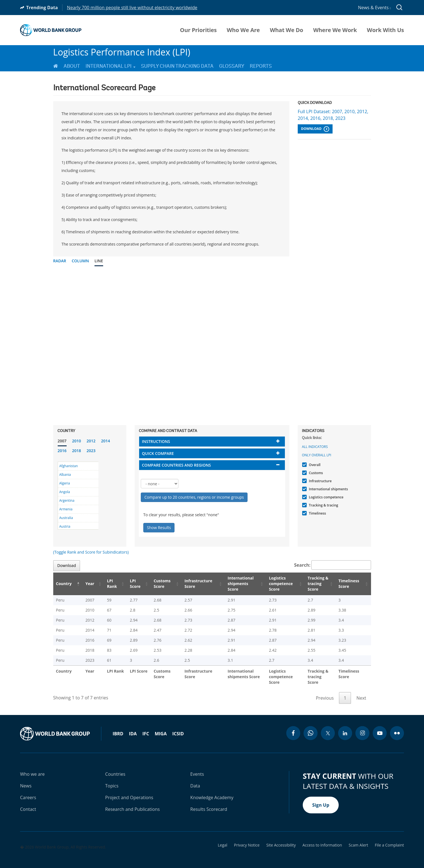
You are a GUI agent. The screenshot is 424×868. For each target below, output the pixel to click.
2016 (62, 451)
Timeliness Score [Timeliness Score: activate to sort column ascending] (350, 584)
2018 (77, 451)
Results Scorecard (209, 804)
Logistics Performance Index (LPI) (122, 52)
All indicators (315, 447)
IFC (146, 728)
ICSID (178, 728)
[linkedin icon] (345, 728)
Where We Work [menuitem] (335, 30)
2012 (91, 441)
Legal (222, 840)
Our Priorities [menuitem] (198, 30)
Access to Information (322, 840)
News (26, 780)
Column (80, 261)
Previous (325, 692)
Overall (314, 465)
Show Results (159, 528)
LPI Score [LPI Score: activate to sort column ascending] (128, 584)
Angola (65, 492)
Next (361, 692)
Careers (28, 792)
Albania (65, 475)
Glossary (232, 66)
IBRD (118, 728)
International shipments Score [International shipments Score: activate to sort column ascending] (233, 584)
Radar (60, 261)
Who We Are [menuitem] (243, 30)
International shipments (328, 489)
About (72, 66)
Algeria (65, 483)
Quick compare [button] (158, 453)
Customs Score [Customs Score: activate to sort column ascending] (154, 584)
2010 (77, 441)
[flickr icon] (397, 728)
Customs (315, 473)
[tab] (212, 441)
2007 (62, 441)
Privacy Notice (247, 840)
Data (195, 780)
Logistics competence (325, 497)
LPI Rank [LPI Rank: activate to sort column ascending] (106, 584)
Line (99, 261)
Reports (261, 66)
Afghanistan (69, 466)
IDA (133, 728)
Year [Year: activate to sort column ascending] (86, 584)
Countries (115, 768)
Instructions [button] (156, 441)
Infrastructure (320, 481)
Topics (112, 780)
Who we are (32, 768)
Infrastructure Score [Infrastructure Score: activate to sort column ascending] (190, 584)
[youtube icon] (380, 728)
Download (315, 129)
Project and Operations (129, 792)
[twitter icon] (328, 728)
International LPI (111, 66)
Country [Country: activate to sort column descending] (64, 584)
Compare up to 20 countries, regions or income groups (194, 497)
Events (197, 768)
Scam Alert (358, 840)
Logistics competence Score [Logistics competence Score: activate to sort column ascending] (274, 584)
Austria (65, 526)
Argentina (67, 500)
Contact (28, 804)
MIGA (161, 728)
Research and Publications (132, 804)
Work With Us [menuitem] (385, 30)
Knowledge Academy (212, 792)
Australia (66, 518)
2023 (91, 451)
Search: (333, 565)
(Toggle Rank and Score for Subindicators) (91, 552)
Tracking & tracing (323, 505)
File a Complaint (389, 840)
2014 (106, 441)
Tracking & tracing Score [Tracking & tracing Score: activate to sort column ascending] (314, 584)
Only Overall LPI (317, 455)
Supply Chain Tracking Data (177, 66)
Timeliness (317, 513)
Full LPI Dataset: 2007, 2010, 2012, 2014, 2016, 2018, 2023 (333, 115)
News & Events (374, 8)
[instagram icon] (362, 728)
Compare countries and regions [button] (176, 465)
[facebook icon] (293, 728)
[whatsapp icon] (311, 728)
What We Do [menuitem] (286, 30)
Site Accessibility (281, 840)
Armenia (66, 509)
